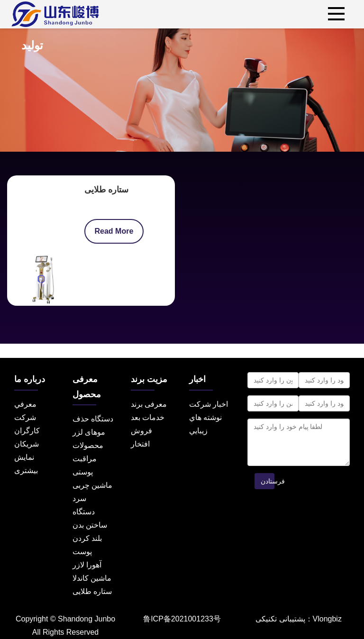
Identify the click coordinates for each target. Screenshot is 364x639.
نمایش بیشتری (26, 464)
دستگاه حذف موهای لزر (93, 425)
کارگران (27, 431)
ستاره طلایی (106, 190)
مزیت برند (149, 379)
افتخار (140, 444)
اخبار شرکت (209, 404)
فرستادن (268, 481)
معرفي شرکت (25, 411)
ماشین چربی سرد (92, 492)
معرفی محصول (87, 387)
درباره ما (30, 379)
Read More (114, 231)
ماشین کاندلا (92, 578)
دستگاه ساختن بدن (90, 518)
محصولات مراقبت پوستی (88, 459)
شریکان (27, 444)
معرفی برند (149, 404)
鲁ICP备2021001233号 (182, 619)
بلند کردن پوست (87, 545)
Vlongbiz (327, 619)
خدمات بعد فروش (148, 424)
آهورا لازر (87, 565)
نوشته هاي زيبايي (205, 424)
